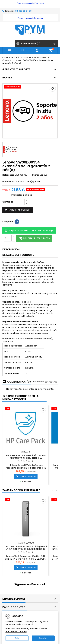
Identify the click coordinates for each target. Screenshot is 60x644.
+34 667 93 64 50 (23, 11)
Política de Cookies (16, 631)
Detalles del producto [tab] (18, 255)
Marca (36, 175)
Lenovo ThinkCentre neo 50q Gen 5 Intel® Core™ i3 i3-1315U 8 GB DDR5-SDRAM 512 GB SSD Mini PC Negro (26, 549)
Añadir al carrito (17, 210)
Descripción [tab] (11, 249)
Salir (17, 638)
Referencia (8, 175)
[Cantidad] (20, 202)
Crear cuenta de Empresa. (30, 3)
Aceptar (43, 638)
